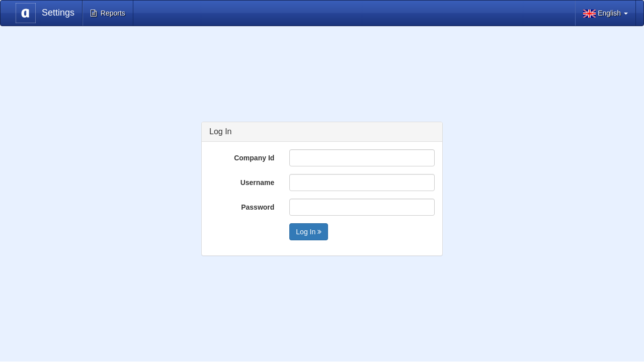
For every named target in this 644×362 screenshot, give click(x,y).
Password (258, 207)
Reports (108, 13)
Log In (309, 232)
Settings (45, 13)
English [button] (606, 13)
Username (258, 183)
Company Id (254, 158)
